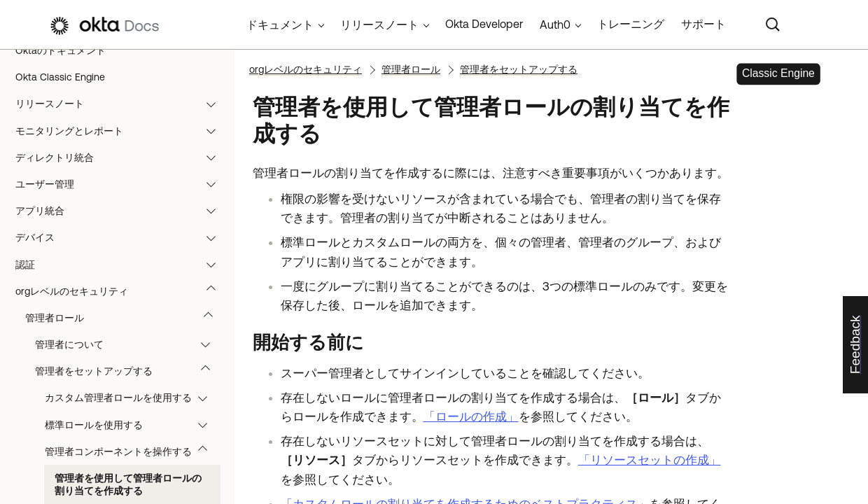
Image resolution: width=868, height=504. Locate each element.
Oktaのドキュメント (61, 50)
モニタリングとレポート (122, 131)
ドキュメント (280, 24)
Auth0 (555, 24)
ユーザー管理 (122, 184)
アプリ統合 (122, 211)
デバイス (122, 237)
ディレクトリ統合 (122, 157)
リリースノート (122, 104)
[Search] (773, 24)
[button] (214, 104)
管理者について (129, 344)
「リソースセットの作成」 (650, 460)
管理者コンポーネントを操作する (133, 451)
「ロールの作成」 (471, 416)
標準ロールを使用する (133, 425)
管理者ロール (126, 318)
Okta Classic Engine (60, 77)
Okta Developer (484, 24)
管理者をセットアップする (129, 371)
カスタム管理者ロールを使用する (133, 398)
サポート (703, 24)
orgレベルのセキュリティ (122, 291)
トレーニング (631, 24)
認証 (122, 265)
